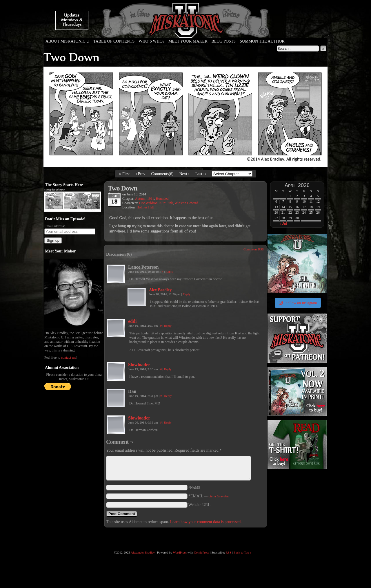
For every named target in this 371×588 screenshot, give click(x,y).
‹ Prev (141, 174)
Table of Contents (114, 41)
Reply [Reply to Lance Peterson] (169, 272)
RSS (229, 552)
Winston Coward (186, 203)
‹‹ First (124, 174)
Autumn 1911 (145, 199)
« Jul (283, 224)
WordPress (180, 552)
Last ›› (201, 174)
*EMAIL (209, 496)
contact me (69, 358)
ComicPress (202, 552)
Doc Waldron (148, 203)
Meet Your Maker (188, 41)
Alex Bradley (160, 290)
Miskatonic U (185, 32)
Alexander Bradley (143, 552)
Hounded (162, 199)
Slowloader (139, 365)
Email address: (55, 226)
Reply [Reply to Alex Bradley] (186, 294)
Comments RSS (254, 249)
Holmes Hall (145, 207)
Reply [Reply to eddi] (168, 326)
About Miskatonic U (67, 41)
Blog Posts (224, 41)
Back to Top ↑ (243, 552)
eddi (132, 321)
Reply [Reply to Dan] (168, 396)
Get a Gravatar (219, 496)
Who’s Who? (151, 41)
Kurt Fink (166, 203)
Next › (184, 174)
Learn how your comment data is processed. (206, 522)
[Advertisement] (297, 507)
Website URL (199, 505)
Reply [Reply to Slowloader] (168, 369)
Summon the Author (262, 41)
